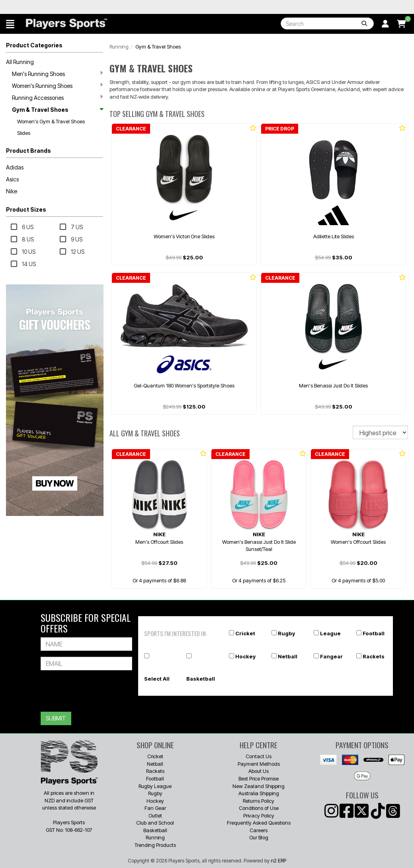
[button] (10, 24)
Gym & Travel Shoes (57, 110)
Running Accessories (57, 97)
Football (374, 633)
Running (119, 47)
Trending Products (155, 845)
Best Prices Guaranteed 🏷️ (81, 7)
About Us (259, 771)
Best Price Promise (259, 778)
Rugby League (155, 786)
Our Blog (259, 837)
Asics (12, 179)
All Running (20, 62)
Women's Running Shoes (57, 86)
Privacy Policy (259, 815)
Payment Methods (259, 764)
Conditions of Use (259, 808)
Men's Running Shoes (57, 74)
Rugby (286, 633)
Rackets (374, 656)
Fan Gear (155, 808)
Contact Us (259, 756)
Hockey (245, 656)
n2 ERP (278, 860)
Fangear (331, 656)
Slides (24, 133)
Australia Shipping (259, 793)
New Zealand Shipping (259, 786)
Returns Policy (259, 801)
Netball (288, 656)
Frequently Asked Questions (259, 823)
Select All (157, 679)
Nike (12, 191)
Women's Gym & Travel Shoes (51, 121)
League (330, 633)
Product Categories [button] (34, 45)
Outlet (155, 815)
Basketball (201, 679)
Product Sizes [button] (26, 209)
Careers (259, 830)
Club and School (155, 823)
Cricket (245, 633)
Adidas (15, 167)
